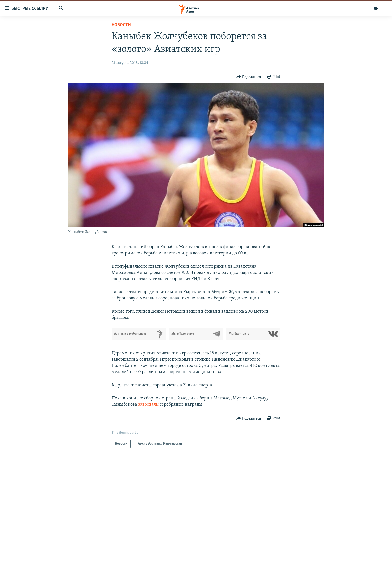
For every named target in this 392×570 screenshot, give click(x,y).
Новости (121, 25)
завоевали (149, 405)
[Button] (249, 77)
